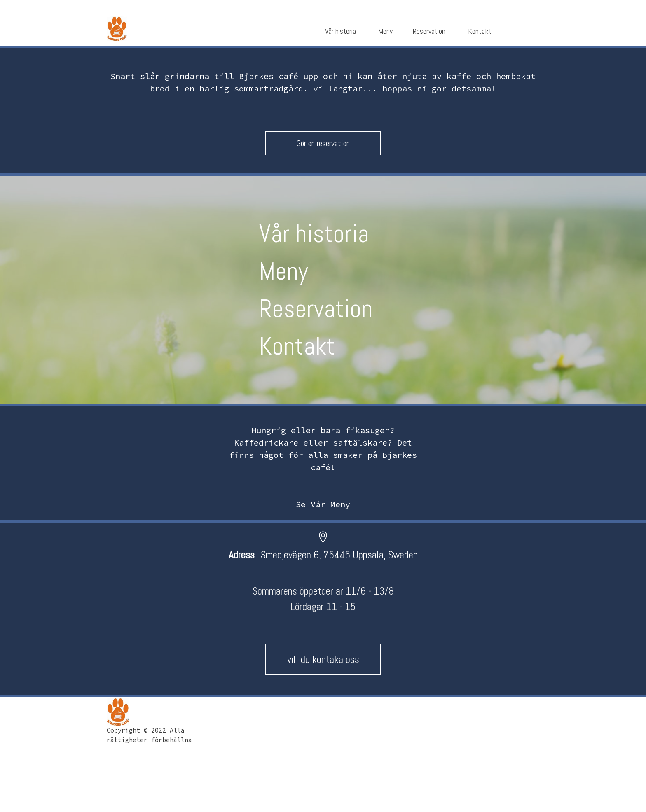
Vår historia (314, 234)
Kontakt (297, 346)
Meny (284, 271)
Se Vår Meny (323, 504)
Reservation (316, 309)
